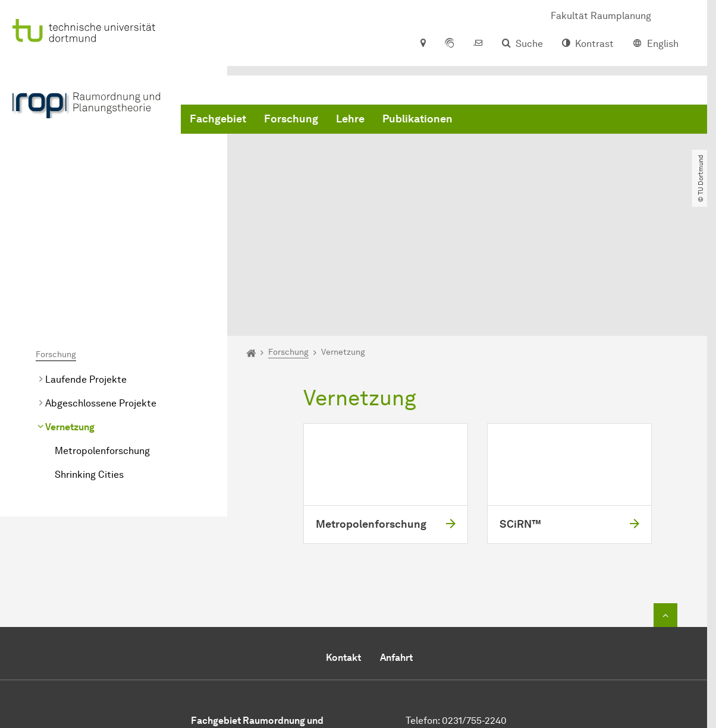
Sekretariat (468, 637)
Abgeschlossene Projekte (101, 290)
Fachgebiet (218, 119)
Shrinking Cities (89, 362)
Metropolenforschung (102, 338)
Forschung (291, 119)
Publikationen (417, 119)
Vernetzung (70, 314)
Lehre (350, 119)
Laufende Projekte (86, 267)
